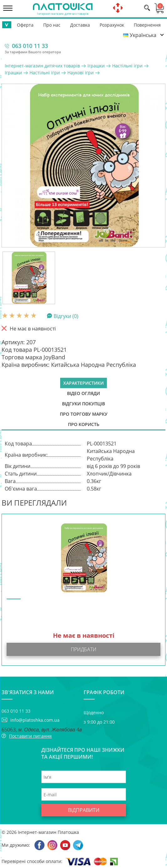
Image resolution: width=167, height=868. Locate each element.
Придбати (84, 649)
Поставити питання (30, 736)
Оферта (25, 25)
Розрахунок (112, 25)
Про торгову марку (84, 414)
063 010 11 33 (30, 46)
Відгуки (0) (66, 316)
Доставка (80, 25)
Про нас (52, 25)
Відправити (84, 810)
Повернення (147, 25)
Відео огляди (83, 393)
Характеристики (83, 383)
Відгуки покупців (83, 404)
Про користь (84, 424)
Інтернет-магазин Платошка (48, 832)
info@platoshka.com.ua (35, 720)
